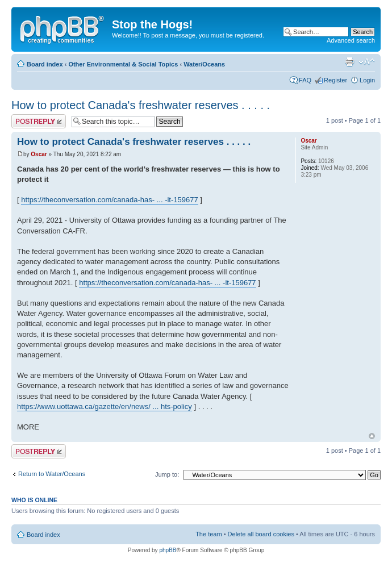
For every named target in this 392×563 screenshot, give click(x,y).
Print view (349, 62)
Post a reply (39, 121)
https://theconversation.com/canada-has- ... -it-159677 (109, 200)
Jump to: (167, 474)
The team (208, 534)
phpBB (168, 550)
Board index (45, 64)
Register (335, 80)
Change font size (367, 62)
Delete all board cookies (261, 534)
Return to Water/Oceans (52, 474)
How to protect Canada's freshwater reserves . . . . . (141, 105)
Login (367, 80)
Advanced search (351, 40)
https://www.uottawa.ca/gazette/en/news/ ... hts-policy (105, 406)
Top (372, 436)
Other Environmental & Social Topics (123, 64)
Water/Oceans (204, 64)
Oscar (39, 154)
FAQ (305, 80)
